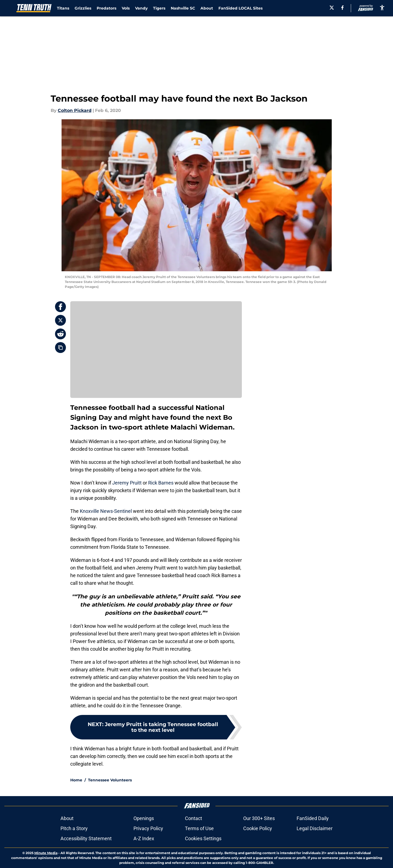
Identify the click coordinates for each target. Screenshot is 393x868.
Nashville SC (183, 8)
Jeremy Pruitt (127, 483)
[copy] (60, 348)
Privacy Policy (148, 828)
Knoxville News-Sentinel (106, 511)
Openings (144, 818)
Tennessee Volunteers (110, 780)
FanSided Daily (313, 818)
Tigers (159, 8)
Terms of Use (199, 828)
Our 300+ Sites (259, 818)
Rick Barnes (161, 483)
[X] (332, 8)
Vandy (141, 8)
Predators (106, 8)
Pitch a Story (74, 828)
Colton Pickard (75, 110)
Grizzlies (83, 8)
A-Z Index (144, 838)
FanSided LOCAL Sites (240, 8)
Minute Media (46, 853)
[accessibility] (382, 7)
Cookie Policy (258, 828)
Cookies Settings (203, 838)
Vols (126, 8)
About (207, 8)
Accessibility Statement (86, 838)
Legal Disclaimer (315, 828)
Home (76, 780)
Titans (63, 8)
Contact (194, 818)
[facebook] (342, 8)
